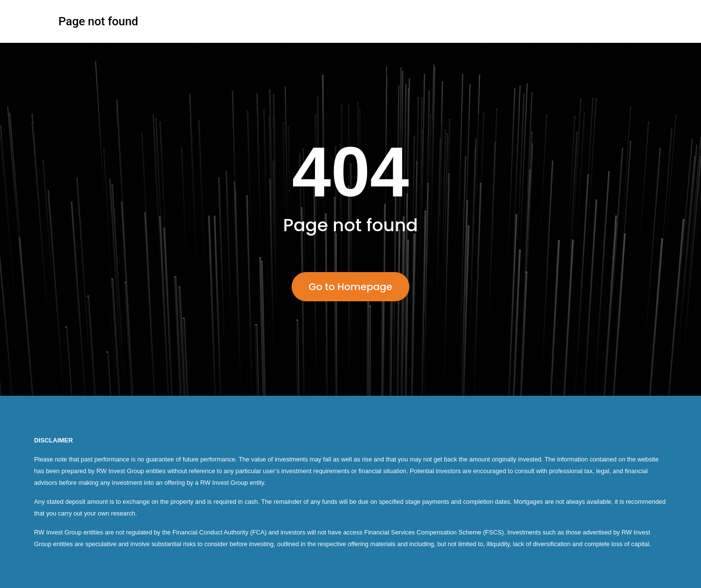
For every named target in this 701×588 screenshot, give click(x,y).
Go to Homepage (350, 287)
